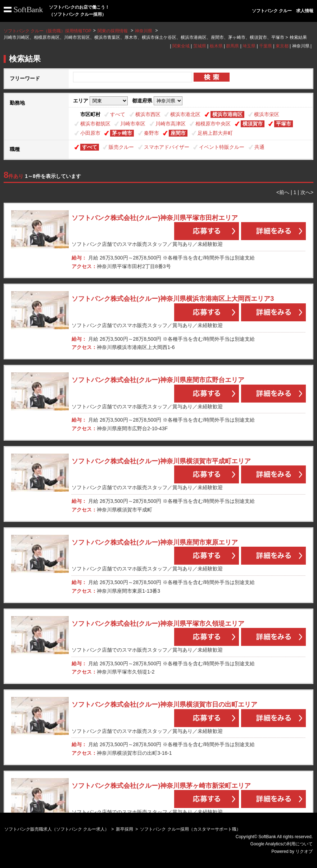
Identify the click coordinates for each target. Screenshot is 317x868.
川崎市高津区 (171, 124)
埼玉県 (249, 46)
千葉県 (266, 46)
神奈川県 (144, 31)
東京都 (282, 46)
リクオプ (304, 851)
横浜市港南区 (227, 114)
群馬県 (232, 46)
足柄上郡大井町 (215, 133)
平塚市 (284, 124)
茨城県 (200, 46)
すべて (118, 114)
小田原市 (90, 133)
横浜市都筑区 (95, 124)
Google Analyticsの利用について (282, 844)
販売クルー (121, 147)
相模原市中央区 (213, 124)
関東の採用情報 (113, 31)
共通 (259, 147)
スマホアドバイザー (167, 147)
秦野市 (151, 133)
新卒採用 (124, 829)
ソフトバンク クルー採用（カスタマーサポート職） (190, 829)
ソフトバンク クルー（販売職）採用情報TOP (47, 31)
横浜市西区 (148, 114)
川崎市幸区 (133, 124)
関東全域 (181, 46)
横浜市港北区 (185, 114)
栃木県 (216, 46)
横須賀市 (253, 124)
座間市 (178, 133)
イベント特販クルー (222, 147)
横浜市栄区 (267, 114)
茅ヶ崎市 (122, 133)
